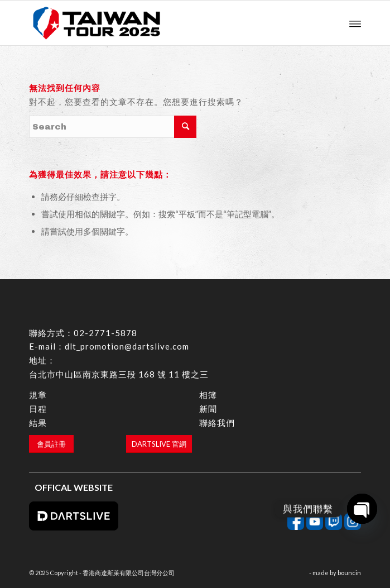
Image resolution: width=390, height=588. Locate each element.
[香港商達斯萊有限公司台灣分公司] (162, 23)
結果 (38, 423)
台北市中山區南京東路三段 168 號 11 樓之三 (119, 374)
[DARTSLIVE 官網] (159, 444)
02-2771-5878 (105, 333)
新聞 (208, 409)
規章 (38, 395)
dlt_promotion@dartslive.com (127, 346)
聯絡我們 (217, 423)
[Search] (113, 127)
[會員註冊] (51, 444)
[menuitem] (355, 23)
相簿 (208, 395)
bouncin (349, 573)
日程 (38, 409)
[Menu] (355, 23)
